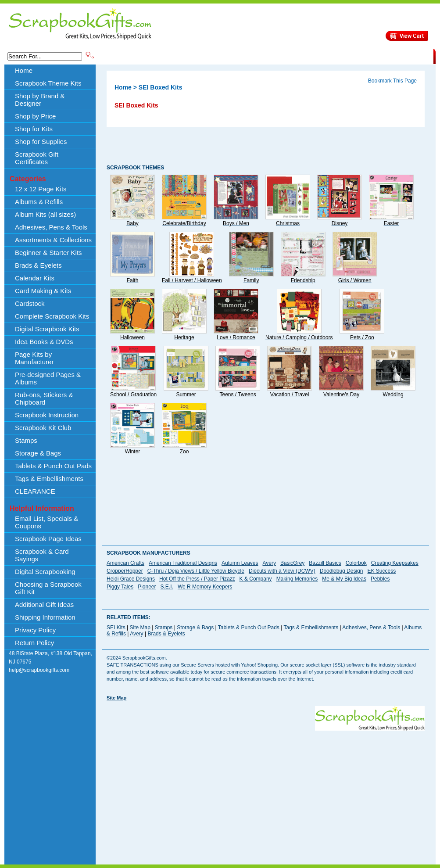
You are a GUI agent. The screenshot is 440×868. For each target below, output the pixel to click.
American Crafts (125, 563)
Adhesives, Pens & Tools (51, 227)
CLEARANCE (393, 56)
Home (24, 70)
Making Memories (297, 579)
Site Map (140, 628)
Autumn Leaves (240, 563)
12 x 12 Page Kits (41, 189)
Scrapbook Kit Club (43, 428)
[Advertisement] (222, 792)
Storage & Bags (38, 453)
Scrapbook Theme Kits (128, 56)
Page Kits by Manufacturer (34, 358)
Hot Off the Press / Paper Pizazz (197, 579)
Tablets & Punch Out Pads (53, 466)
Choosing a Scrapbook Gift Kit (48, 588)
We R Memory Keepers (205, 587)
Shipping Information (342, 56)
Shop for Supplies (41, 142)
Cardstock (30, 303)
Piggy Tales (120, 587)
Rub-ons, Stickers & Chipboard (44, 398)
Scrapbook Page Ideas (48, 539)
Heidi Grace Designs (131, 579)
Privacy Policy (35, 630)
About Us (295, 56)
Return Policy (34, 643)
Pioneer (147, 587)
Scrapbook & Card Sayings (42, 555)
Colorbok (356, 563)
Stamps (26, 440)
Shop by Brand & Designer (198, 56)
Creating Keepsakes (395, 563)
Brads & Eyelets (38, 265)
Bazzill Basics (325, 563)
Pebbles (380, 579)
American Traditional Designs (183, 563)
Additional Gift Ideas (44, 604)
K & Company (256, 579)
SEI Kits (116, 628)
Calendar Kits (35, 278)
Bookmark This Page (392, 81)
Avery (269, 563)
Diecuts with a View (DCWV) (282, 571)
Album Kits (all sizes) (45, 214)
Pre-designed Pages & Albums (48, 378)
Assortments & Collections (53, 240)
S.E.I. (167, 587)
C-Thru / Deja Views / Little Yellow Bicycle (196, 571)
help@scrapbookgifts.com (39, 670)
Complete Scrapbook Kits (52, 316)
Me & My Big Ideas (344, 579)
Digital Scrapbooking (45, 572)
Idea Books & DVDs (44, 342)
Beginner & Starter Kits (48, 253)
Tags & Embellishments (49, 479)
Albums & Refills (39, 202)
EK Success (381, 571)
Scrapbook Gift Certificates (37, 158)
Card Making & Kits (43, 291)
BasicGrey (292, 563)
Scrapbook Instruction (47, 415)
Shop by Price (258, 56)
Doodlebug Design (342, 571)
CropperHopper (125, 571)
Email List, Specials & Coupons (47, 522)
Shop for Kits (34, 129)
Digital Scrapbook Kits (47, 329)
